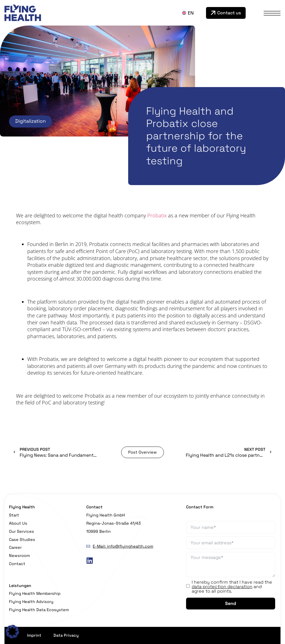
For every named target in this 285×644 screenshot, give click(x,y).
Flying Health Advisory (31, 602)
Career (15, 547)
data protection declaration (222, 587)
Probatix (157, 215)
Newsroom (19, 556)
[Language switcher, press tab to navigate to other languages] (193, 13)
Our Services (22, 531)
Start (14, 515)
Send (231, 603)
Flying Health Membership (35, 593)
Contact (17, 564)
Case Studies (22, 540)
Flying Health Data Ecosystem (39, 610)
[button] (12, 632)
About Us (18, 523)
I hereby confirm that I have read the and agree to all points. (232, 587)
